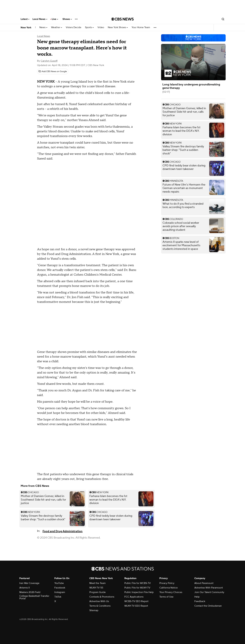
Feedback (200, 601)
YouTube (59, 583)
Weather (57, 27)
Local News (40, 19)
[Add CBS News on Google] (53, 71)
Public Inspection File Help (139, 592)
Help (197, 597)
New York (26, 28)
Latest (25, 19)
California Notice (169, 588)
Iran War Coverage (29, 583)
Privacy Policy (167, 583)
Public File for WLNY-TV (137, 588)
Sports (89, 27)
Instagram (60, 592)
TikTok (58, 597)
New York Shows (118, 27)
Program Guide (97, 592)
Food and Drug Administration (62, 531)
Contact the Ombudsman (208, 606)
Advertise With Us (99, 601)
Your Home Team (141, 27)
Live (55, 19)
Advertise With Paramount (209, 588)
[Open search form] (223, 19)
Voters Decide (74, 27)
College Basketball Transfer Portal (34, 597)
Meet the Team (97, 583)
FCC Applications (134, 597)
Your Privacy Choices (171, 592)
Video (101, 27)
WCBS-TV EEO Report (136, 601)
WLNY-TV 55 (96, 588)
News (43, 27)
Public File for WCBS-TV (138, 583)
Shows (67, 19)
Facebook (60, 588)
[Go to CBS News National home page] (122, 19)
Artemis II (25, 588)
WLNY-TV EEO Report (136, 606)
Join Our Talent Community (209, 592)
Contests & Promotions (102, 597)
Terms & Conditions (100, 606)
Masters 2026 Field (30, 592)
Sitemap (94, 610)
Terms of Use (166, 597)
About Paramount (204, 583)
